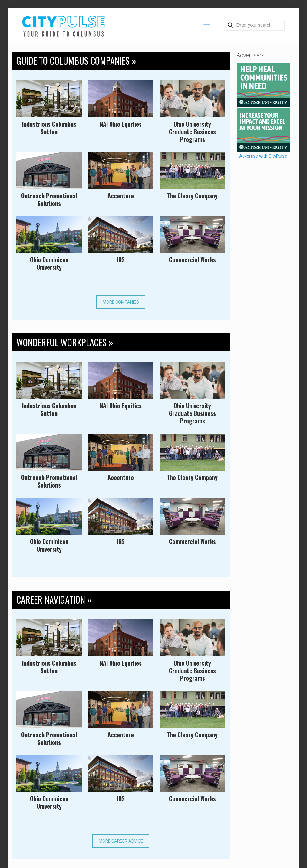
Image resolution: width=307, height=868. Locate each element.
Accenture (121, 196)
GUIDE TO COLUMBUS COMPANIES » (76, 61)
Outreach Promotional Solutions (49, 199)
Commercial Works (192, 259)
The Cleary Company (192, 196)
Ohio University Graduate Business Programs (192, 132)
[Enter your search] (254, 25)
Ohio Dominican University (49, 263)
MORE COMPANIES (121, 302)
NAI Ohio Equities (121, 124)
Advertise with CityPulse (263, 156)
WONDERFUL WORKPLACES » (65, 342)
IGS (121, 259)
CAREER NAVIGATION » (54, 600)
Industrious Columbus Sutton (49, 128)
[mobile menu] (207, 25)
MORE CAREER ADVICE (121, 841)
